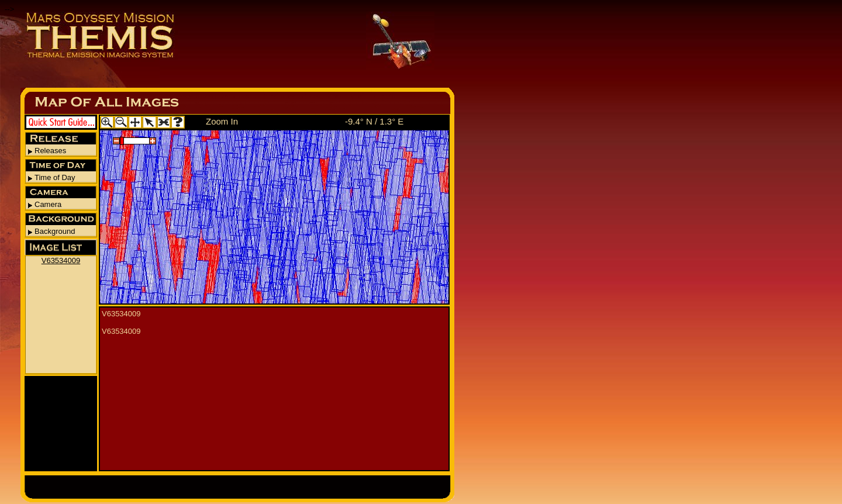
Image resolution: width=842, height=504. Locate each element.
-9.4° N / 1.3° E (374, 121)
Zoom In (222, 121)
